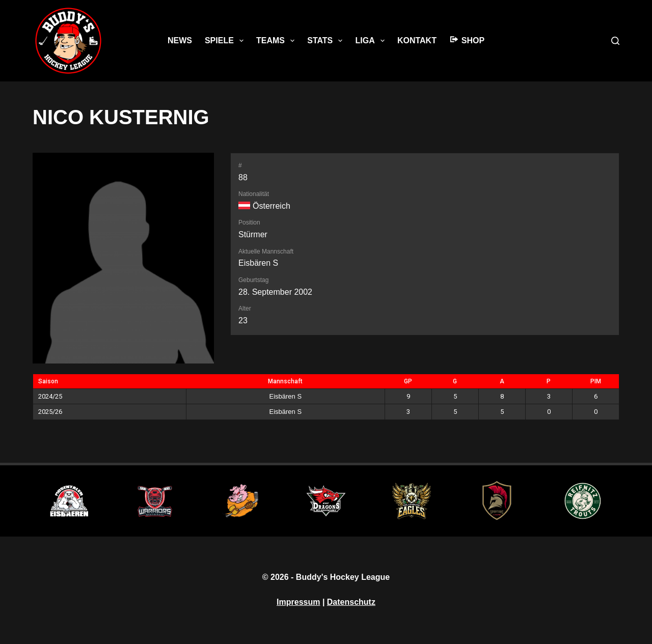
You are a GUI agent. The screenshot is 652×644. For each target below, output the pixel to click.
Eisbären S (258, 263)
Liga (372, 41)
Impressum (298, 602)
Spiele (226, 41)
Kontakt (417, 40)
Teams (277, 41)
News (180, 40)
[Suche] (615, 41)
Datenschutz (351, 602)
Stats (327, 41)
